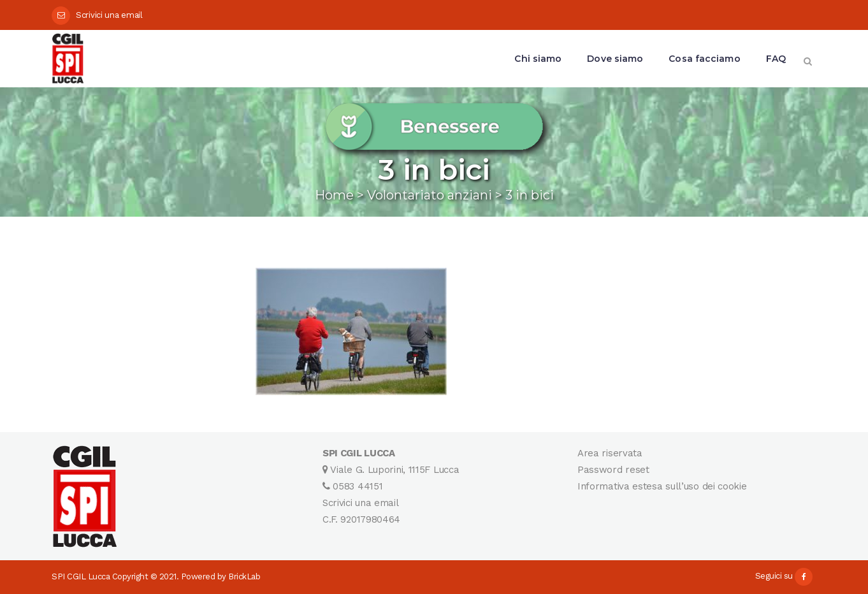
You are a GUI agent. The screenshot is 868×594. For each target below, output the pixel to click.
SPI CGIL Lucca (81, 576)
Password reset (613, 470)
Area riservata (610, 453)
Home (334, 195)
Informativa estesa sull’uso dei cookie (662, 486)
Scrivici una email (109, 15)
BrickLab (244, 576)
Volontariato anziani (430, 195)
